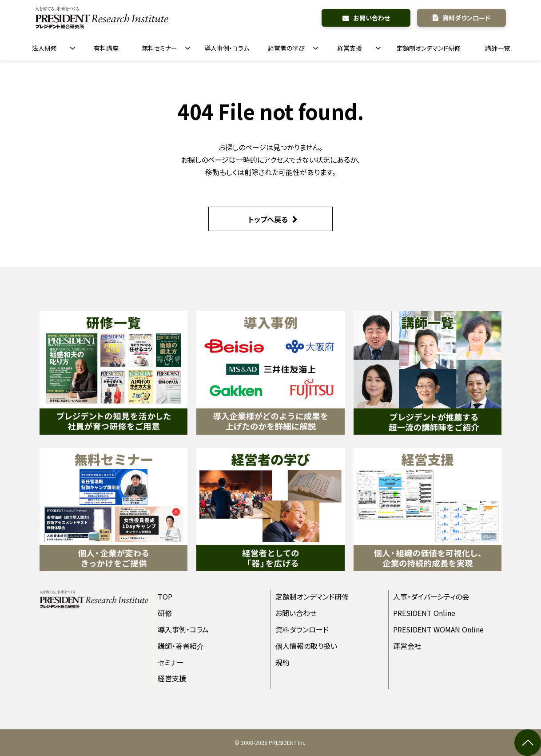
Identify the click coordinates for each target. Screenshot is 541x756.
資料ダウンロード (466, 18)
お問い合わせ (372, 18)
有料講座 (106, 48)
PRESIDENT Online (424, 613)
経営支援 (350, 48)
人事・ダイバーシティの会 (431, 596)
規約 (282, 662)
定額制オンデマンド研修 (429, 48)
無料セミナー (159, 48)
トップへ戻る (268, 219)
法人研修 (44, 48)
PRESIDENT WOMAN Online (438, 629)
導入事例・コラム (227, 48)
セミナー (171, 662)
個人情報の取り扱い (306, 646)
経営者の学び (286, 48)
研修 (165, 613)
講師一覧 (497, 48)
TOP (165, 596)
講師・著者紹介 (181, 646)
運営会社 (407, 646)
